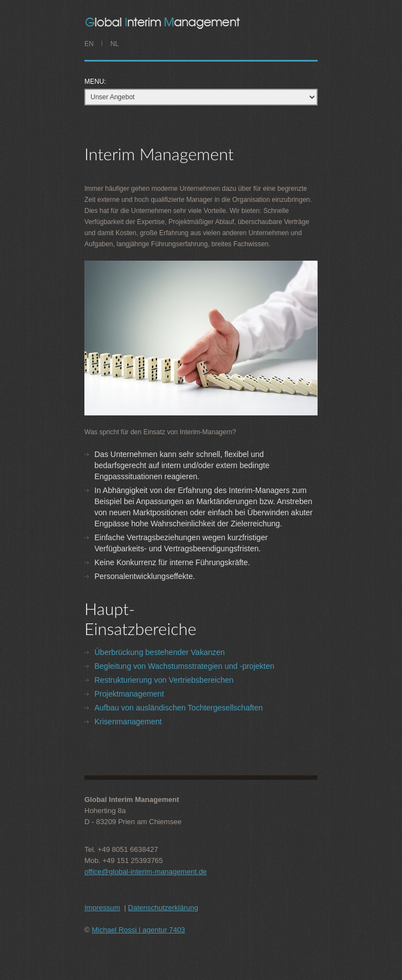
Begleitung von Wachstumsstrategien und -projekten (184, 666)
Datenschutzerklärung (163, 908)
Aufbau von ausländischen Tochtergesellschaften (179, 708)
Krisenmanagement (128, 722)
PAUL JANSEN (202, 22)
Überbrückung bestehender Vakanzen (160, 652)
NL (115, 44)
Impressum (102, 908)
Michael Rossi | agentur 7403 (138, 930)
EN (89, 44)
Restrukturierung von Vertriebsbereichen (164, 680)
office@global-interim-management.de (145, 872)
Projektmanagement (129, 694)
